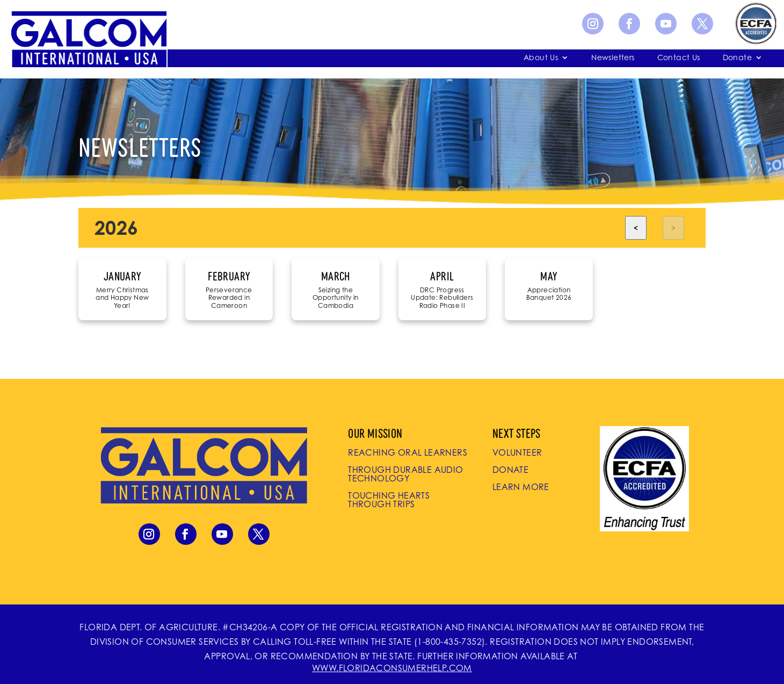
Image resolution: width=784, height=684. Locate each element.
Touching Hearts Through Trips (389, 500)
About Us (541, 58)
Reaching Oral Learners (408, 452)
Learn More (521, 487)
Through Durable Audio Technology (405, 474)
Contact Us (679, 58)
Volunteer (517, 452)
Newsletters (613, 58)
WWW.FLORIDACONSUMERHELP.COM (392, 668)
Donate (737, 58)
